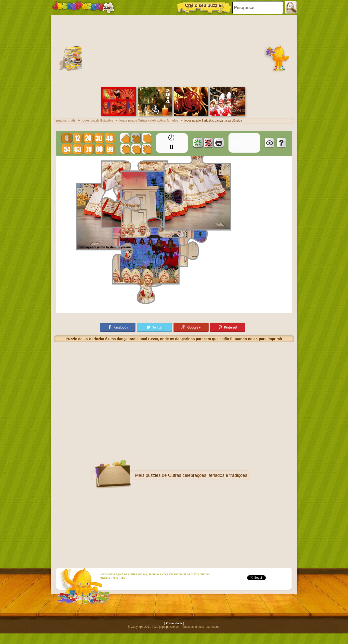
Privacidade (174, 623)
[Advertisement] (174, 50)
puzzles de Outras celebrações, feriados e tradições (196, 475)
